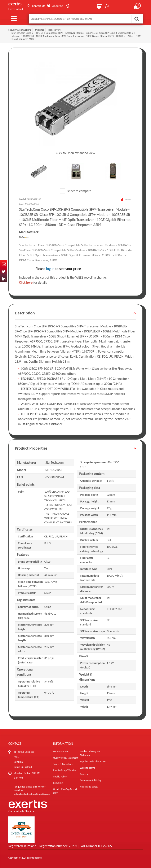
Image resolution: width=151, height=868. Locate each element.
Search (137, 19)
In (4, 279)
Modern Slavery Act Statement (90, 753)
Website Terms (88, 768)
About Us (58, 6)
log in (50, 269)
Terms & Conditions (63, 764)
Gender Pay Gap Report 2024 (65, 791)
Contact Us (39, 6)
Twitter (4, 271)
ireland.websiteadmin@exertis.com (32, 794)
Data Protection (61, 751)
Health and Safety (89, 787)
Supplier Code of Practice (93, 762)
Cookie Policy (60, 777)
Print (128, 200)
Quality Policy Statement (66, 758)
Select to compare (76, 191)
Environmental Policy (91, 780)
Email (4, 264)
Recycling (58, 783)
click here (38, 787)
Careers (84, 774)
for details (33, 282)
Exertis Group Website (65, 770)
